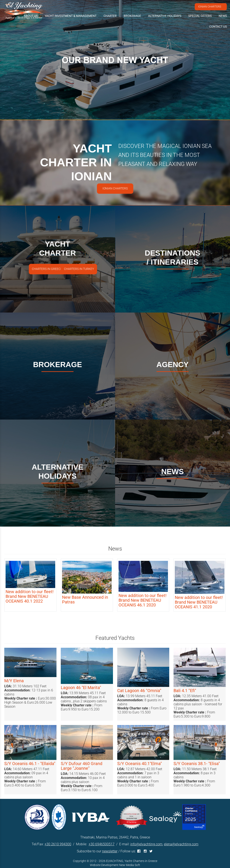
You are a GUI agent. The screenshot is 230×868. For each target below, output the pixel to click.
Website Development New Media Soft (115, 865)
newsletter (110, 851)
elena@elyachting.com (181, 844)
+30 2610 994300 (58, 844)
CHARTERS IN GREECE (47, 269)
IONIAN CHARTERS (210, 7)
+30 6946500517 (102, 844)
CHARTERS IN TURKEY (79, 269)
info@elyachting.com (146, 844)
